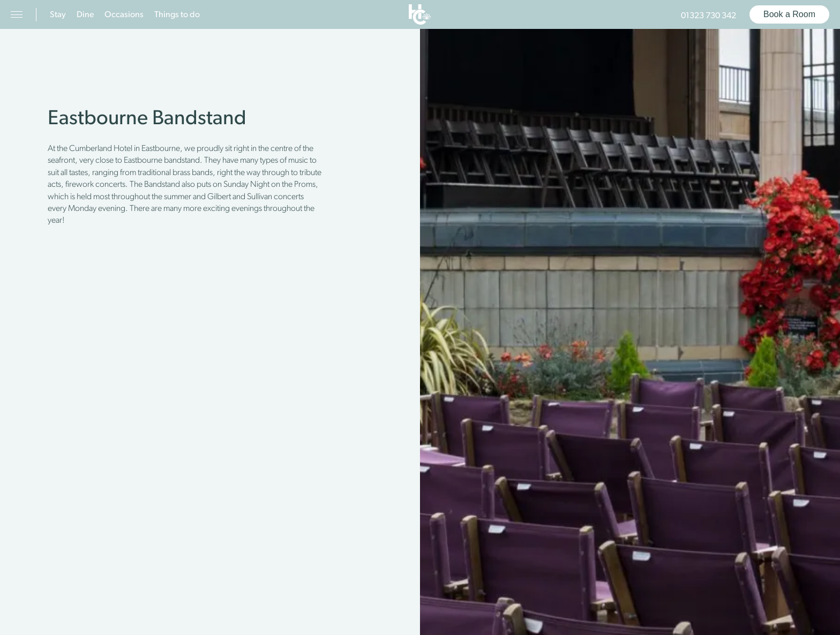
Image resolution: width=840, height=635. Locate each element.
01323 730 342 (708, 16)
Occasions (124, 15)
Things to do (177, 15)
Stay (58, 15)
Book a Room (789, 14)
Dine (85, 15)
